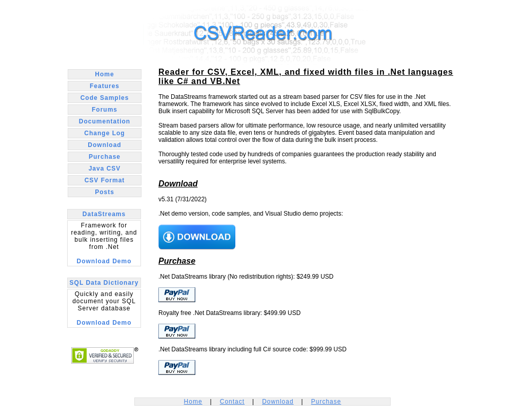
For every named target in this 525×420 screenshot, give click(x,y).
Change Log (104, 133)
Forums (105, 110)
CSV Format (105, 180)
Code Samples (105, 98)
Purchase (105, 157)
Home (104, 74)
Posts (105, 192)
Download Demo (104, 261)
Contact (232, 402)
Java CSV (105, 169)
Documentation (105, 121)
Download (104, 145)
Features (105, 86)
